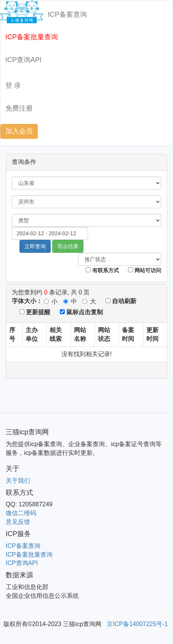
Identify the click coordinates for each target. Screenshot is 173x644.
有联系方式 (102, 270)
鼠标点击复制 (81, 312)
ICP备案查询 (67, 14)
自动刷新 (121, 301)
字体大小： (27, 301)
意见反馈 (18, 522)
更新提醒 (35, 312)
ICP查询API (23, 60)
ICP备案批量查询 (32, 37)
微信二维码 (21, 513)
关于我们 (18, 481)
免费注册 (19, 108)
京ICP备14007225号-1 (137, 624)
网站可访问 (145, 270)
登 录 (13, 85)
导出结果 (68, 246)
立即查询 (35, 246)
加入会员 (19, 131)
